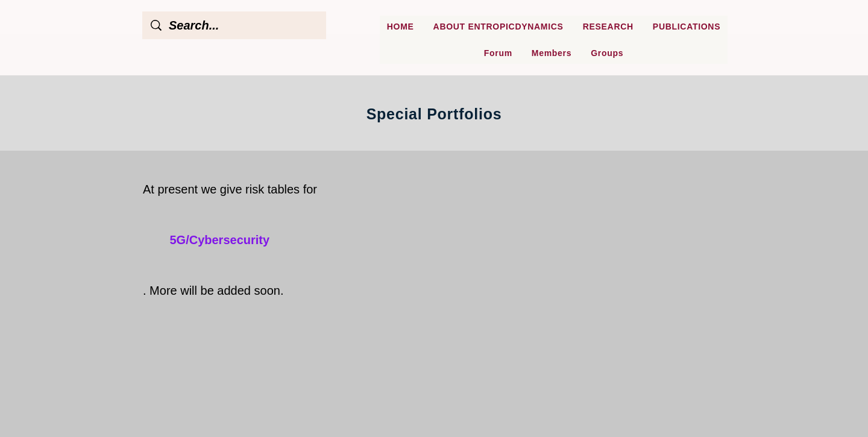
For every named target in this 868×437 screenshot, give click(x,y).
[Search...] (235, 25)
